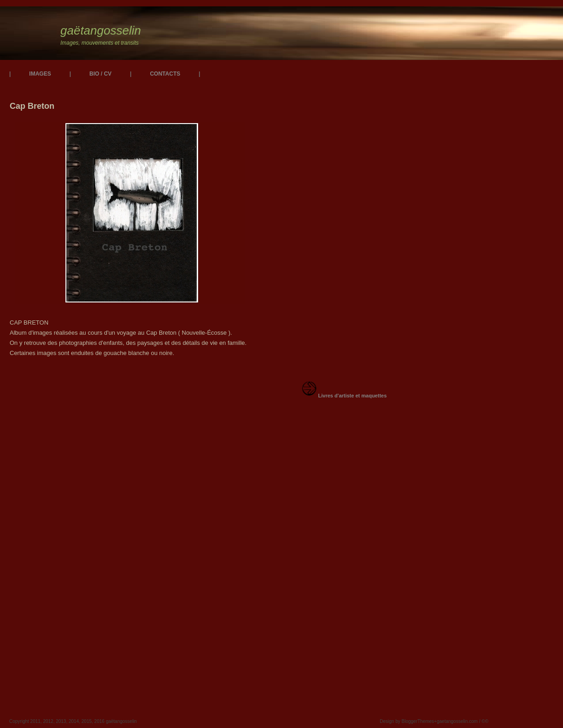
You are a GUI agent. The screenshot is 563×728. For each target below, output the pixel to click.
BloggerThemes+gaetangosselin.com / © (443, 721)
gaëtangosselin (101, 30)
